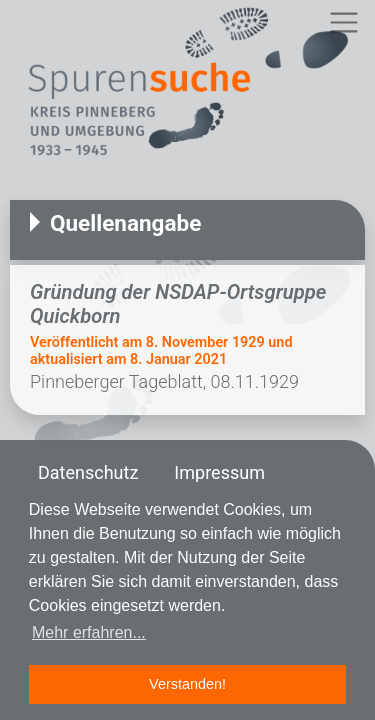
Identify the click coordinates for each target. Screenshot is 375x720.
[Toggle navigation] (343, 22)
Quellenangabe (125, 223)
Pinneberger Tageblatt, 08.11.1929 (164, 381)
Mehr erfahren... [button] (89, 632)
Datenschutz (88, 472)
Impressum (219, 472)
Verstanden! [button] (187, 684)
